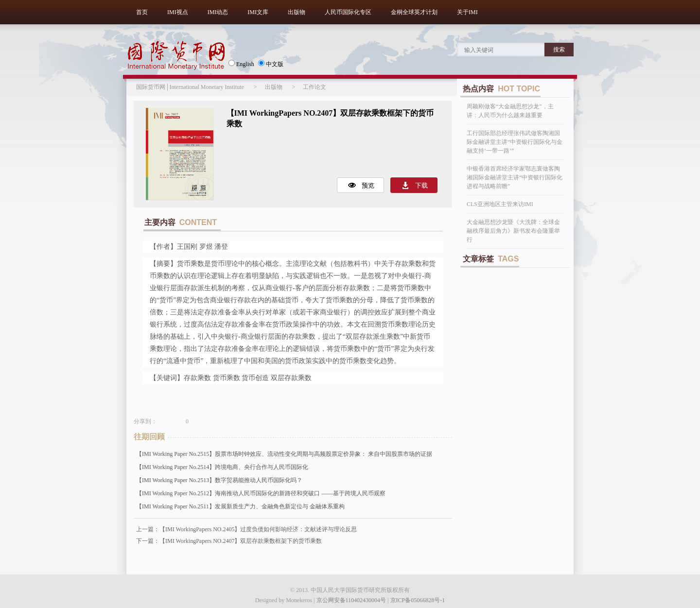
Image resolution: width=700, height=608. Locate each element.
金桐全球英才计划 (414, 12)
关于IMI (467, 12)
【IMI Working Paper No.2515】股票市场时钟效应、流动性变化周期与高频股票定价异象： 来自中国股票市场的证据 (284, 454)
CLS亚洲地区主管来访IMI (500, 204)
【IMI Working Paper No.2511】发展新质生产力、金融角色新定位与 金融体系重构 (240, 506)
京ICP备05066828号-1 (418, 600)
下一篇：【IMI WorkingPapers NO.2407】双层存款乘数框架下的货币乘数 (229, 541)
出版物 (297, 12)
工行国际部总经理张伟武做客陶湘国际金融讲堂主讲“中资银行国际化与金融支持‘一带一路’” (515, 142)
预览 (368, 185)
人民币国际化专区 (348, 12)
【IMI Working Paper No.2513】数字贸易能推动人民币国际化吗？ (219, 480)
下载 (421, 185)
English (241, 64)
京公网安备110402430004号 (351, 600)
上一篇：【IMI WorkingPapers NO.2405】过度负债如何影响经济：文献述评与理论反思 (246, 529)
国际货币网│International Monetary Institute (190, 87)
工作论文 (315, 87)
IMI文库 (258, 12)
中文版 (271, 64)
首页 (142, 12)
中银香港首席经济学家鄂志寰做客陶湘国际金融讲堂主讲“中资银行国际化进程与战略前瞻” (515, 177)
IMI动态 (218, 12)
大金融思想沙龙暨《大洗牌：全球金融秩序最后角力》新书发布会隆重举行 (513, 231)
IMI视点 (178, 12)
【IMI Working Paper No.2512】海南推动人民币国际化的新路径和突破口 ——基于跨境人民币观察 (261, 493)
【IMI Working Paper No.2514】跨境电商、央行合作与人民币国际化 (222, 467)
